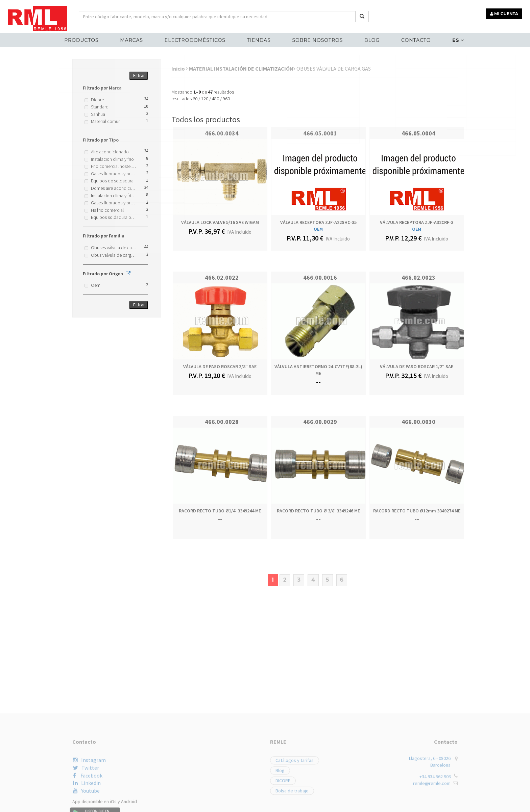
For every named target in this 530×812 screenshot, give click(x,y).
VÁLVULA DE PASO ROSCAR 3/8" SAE (220, 366)
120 (205, 99)
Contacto (413, 39)
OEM (318, 229)
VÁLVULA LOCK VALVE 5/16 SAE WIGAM (220, 222)
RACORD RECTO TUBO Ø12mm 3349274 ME (417, 511)
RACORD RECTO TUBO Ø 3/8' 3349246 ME (318, 511)
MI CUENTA (505, 13)
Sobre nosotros (317, 39)
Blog (371, 39)
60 (195, 99)
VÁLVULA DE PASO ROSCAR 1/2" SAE (417, 366)
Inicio (180, 69)
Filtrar (139, 75)
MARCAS (134, 39)
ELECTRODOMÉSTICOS (196, 39)
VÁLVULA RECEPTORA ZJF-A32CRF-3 (417, 222)
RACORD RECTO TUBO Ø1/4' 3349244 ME (220, 511)
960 (226, 99)
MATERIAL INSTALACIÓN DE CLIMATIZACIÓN (242, 69)
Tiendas (259, 39)
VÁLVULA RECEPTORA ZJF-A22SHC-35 (318, 222)
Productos (85, 39)
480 (215, 99)
